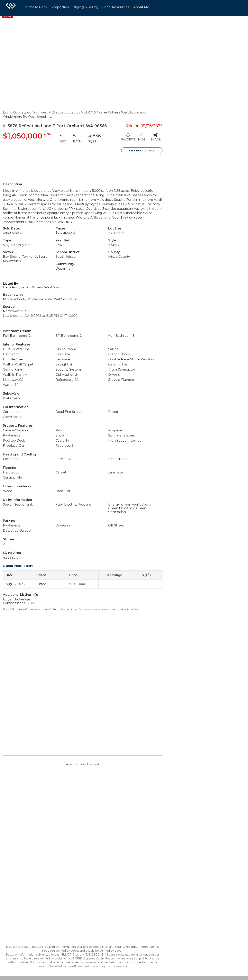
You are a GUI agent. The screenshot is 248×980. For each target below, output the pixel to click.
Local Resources (116, 7)
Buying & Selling (86, 7)
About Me (141, 7)
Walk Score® (91, 764)
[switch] (128, 138)
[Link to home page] (11, 8)
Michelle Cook (36, 7)
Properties (60, 7)
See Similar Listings (142, 151)
